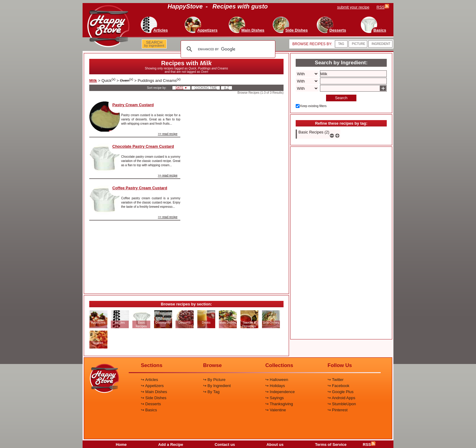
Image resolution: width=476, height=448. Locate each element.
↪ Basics (149, 410)
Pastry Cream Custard (133, 105)
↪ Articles (150, 380)
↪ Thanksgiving (279, 404)
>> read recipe (168, 134)
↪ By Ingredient (217, 386)
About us (275, 445)
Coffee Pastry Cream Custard (140, 188)
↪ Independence (280, 392)
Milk (93, 81)
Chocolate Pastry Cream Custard (143, 146)
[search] (227, 49)
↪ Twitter (336, 380)
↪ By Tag (211, 392)
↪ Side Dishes (154, 398)
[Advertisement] (237, 192)
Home (121, 445)
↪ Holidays (275, 386)
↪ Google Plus (340, 392)
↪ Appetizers (152, 386)
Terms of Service (331, 445)
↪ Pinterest (338, 410)
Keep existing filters (313, 106)
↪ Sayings (275, 398)
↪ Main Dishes (154, 392)
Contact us (225, 445)
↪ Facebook (338, 386)
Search (341, 98)
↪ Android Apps (341, 398)
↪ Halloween (277, 380)
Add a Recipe (171, 445)
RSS (369, 445)
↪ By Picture (214, 380)
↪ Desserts (151, 404)
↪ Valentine (276, 410)
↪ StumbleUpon (342, 404)
